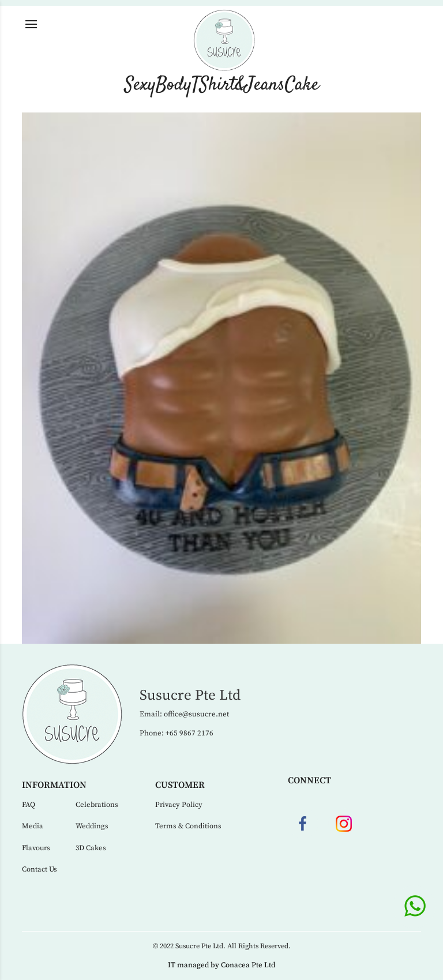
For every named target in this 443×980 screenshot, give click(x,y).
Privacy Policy (179, 805)
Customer (180, 785)
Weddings (92, 826)
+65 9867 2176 (189, 733)
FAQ (29, 805)
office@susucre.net (196, 714)
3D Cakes (91, 848)
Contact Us (40, 869)
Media (33, 826)
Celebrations (97, 805)
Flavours (36, 848)
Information (54, 785)
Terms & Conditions (188, 826)
